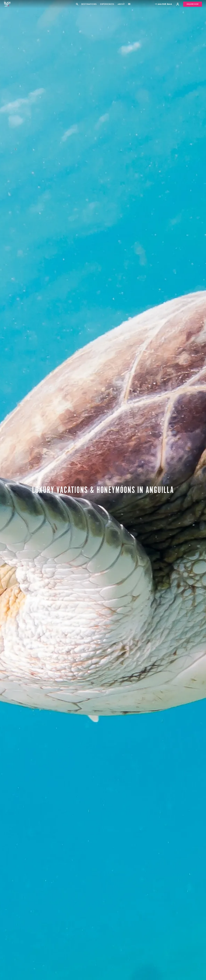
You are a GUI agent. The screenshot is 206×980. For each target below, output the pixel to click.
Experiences (107, 4)
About (121, 4)
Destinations (89, 4)
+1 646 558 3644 (163, 4)
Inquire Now (193, 4)
